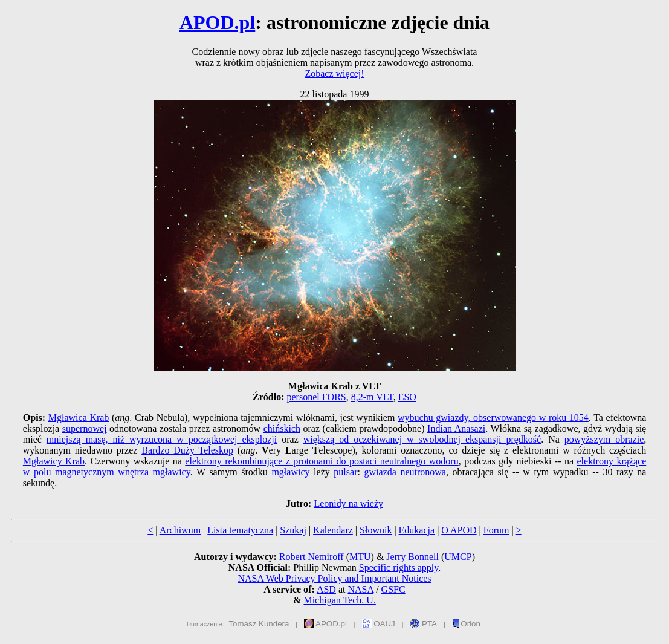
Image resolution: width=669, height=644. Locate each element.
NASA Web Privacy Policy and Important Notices (334, 578)
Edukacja (417, 530)
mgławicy (290, 472)
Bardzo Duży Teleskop (187, 450)
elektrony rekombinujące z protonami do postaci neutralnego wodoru (322, 461)
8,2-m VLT (372, 397)
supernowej (85, 428)
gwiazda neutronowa (405, 472)
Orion (466, 624)
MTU (360, 557)
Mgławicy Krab (54, 461)
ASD (326, 589)
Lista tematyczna (240, 530)
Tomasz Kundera (259, 624)
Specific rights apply (399, 568)
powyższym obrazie (604, 439)
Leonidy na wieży (348, 503)
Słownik (376, 530)
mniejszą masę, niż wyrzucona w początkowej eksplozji (162, 439)
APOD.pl (217, 22)
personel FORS (317, 397)
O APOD (459, 530)
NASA (360, 589)
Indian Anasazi (456, 428)
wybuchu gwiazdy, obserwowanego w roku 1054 (493, 418)
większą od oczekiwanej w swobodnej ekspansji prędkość (422, 439)
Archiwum (180, 530)
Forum (496, 530)
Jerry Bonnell (412, 557)
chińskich (282, 428)
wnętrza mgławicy (154, 472)
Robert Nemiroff (312, 557)
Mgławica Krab (79, 418)
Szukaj (293, 530)
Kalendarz (333, 530)
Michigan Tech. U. (339, 600)
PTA (423, 624)
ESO (407, 397)
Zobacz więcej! (334, 73)
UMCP (458, 557)
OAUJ (379, 624)
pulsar (345, 472)
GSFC (393, 589)
